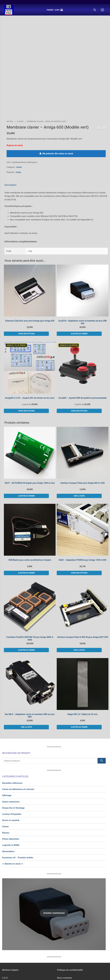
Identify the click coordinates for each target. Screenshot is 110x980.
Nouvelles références (12, 752)
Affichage (7, 764)
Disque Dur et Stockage (13, 776)
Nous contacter (65, 946)
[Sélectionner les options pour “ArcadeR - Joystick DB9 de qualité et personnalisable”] (79, 379)
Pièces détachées (11, 807)
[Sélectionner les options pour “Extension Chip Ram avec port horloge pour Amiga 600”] (26, 302)
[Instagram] (62, 954)
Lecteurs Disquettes (12, 783)
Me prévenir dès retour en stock (56, 122)
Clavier (20, 90)
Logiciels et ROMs (11, 814)
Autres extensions (11, 770)
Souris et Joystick (11, 789)
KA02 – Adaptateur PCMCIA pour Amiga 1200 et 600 (83, 528)
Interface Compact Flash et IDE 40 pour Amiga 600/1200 (83, 606)
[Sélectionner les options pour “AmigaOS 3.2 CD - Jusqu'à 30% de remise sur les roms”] (26, 379)
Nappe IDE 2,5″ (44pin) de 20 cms (82, 683)
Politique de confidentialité (70, 938)
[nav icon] (102, 10)
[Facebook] (59, 954)
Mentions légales (10, 938)
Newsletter (7, 954)
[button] (79, 302)
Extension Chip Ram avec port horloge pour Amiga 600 (30, 289)
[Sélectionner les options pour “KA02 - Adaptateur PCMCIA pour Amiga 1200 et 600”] (79, 541)
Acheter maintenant (54, 881)
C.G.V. (5, 946)
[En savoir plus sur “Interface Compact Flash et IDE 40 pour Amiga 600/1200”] (79, 619)
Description (10, 153)
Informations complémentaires (21, 210)
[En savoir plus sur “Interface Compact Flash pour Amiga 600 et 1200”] (79, 464)
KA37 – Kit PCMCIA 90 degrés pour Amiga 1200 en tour (30, 452)
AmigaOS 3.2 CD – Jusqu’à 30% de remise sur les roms (30, 366)
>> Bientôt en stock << (13, 832)
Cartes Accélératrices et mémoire (18, 758)
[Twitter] (66, 954)
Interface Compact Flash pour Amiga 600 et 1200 (83, 452)
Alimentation (8, 820)
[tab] (56, 177)
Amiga (18, 141)
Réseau (6, 801)
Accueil (10, 90)
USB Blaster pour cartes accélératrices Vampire (30, 528)
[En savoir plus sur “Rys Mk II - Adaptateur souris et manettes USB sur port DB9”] (26, 696)
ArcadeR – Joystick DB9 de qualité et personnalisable (82, 366)
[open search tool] (95, 10)
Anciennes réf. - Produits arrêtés (18, 826)
